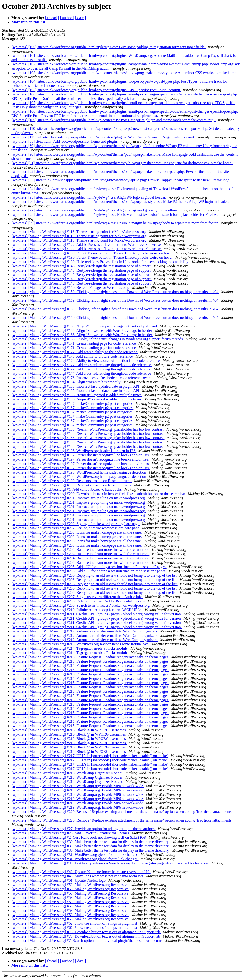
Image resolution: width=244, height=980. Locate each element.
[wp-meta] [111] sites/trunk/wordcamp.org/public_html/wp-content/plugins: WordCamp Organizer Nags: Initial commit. (104, 137)
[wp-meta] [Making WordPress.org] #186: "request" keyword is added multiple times (77, 395)
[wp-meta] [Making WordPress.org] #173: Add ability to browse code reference (73, 356)
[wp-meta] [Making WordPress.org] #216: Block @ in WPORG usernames (69, 730)
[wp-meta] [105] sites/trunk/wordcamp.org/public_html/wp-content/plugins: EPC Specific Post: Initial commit (96, 90)
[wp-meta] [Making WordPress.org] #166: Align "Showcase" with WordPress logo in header (82, 330)
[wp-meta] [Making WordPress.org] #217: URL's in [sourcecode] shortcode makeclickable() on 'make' (90, 756)
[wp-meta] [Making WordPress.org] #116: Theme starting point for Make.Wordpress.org (79, 232)
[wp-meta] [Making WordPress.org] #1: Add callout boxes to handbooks (67, 489)
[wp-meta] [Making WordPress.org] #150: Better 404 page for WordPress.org (71, 287)
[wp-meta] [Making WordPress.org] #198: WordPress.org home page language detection (79, 472)
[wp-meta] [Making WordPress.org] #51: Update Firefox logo (59, 880)
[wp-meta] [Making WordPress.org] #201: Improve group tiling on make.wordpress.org (79, 498)
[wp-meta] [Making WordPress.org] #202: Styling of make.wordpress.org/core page (76, 524)
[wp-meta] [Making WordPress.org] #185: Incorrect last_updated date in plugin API (76, 386)
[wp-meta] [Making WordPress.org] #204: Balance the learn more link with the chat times (80, 550)
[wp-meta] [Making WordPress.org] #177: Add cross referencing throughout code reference (82, 365)
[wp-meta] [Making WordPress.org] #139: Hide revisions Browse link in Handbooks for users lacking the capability (100, 262)
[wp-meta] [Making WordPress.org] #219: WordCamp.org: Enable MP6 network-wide (78, 786)
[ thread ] (52, 18)
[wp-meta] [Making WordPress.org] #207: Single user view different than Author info (77, 597)
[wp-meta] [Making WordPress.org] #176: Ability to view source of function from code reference (86, 361)
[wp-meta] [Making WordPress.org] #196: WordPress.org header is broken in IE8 (74, 451)
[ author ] (67, 18)
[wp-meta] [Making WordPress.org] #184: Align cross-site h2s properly (66, 382)
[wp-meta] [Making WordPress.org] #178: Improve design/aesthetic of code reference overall (83, 378)
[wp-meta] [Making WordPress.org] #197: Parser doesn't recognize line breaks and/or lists (81, 455)
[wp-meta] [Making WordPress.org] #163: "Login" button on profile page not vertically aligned (85, 326)
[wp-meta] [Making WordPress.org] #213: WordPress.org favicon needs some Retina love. (81, 644)
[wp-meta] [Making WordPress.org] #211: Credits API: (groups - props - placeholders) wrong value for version (97, 614)
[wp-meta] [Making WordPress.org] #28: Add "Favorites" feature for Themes (71, 833)
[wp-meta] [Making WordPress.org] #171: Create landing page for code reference (74, 343)
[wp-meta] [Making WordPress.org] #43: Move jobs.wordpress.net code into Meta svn (78, 876)
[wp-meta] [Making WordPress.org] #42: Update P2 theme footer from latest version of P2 (81, 872)
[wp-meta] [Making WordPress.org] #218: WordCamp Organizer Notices (68, 773)
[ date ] (80, 18)
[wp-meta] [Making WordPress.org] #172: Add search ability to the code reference (75, 352)
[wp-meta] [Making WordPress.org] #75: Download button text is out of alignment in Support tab (86, 932)
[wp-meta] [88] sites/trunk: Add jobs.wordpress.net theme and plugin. (65, 141)
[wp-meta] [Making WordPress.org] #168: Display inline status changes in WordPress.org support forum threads (98, 339)
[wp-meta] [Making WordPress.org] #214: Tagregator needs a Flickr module (70, 648)
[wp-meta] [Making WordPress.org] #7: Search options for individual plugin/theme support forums (87, 940)
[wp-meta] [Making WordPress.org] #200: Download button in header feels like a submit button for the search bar (99, 494)
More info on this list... (30, 22)
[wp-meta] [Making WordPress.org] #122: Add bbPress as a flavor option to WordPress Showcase (86, 245)
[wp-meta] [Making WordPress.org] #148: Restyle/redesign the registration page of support (81, 266)
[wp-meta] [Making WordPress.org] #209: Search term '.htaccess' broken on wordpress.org (81, 605)
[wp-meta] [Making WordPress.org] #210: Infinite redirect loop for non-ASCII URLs (77, 610)
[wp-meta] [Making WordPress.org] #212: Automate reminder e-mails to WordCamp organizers (85, 631)
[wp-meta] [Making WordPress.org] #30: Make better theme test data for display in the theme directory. (91, 842)
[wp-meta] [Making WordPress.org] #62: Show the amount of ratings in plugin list (75, 923)
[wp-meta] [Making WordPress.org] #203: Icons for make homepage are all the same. (77, 532)
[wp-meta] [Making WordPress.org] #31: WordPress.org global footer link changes (75, 855)
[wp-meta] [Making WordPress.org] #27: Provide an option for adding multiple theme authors (84, 829)
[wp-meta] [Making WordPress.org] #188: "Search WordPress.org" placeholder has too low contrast (88, 429)
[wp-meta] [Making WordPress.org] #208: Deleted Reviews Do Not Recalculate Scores (79, 601)
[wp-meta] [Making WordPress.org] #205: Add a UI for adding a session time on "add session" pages (89, 567)
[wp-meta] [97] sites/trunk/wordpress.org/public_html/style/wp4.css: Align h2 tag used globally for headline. (95, 210)
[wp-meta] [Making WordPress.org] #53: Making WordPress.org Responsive (70, 885)
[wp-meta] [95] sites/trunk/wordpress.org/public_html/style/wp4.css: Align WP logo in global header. (89, 197)
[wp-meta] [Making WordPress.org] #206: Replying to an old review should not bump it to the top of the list (94, 575)
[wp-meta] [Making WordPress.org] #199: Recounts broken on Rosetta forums (72, 481)
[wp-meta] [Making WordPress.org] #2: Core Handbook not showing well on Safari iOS (79, 837)
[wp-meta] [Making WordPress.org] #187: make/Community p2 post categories (72, 403)
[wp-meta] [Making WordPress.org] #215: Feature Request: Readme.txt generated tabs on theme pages (90, 657)
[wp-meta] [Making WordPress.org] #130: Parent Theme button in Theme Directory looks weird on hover (93, 253)
